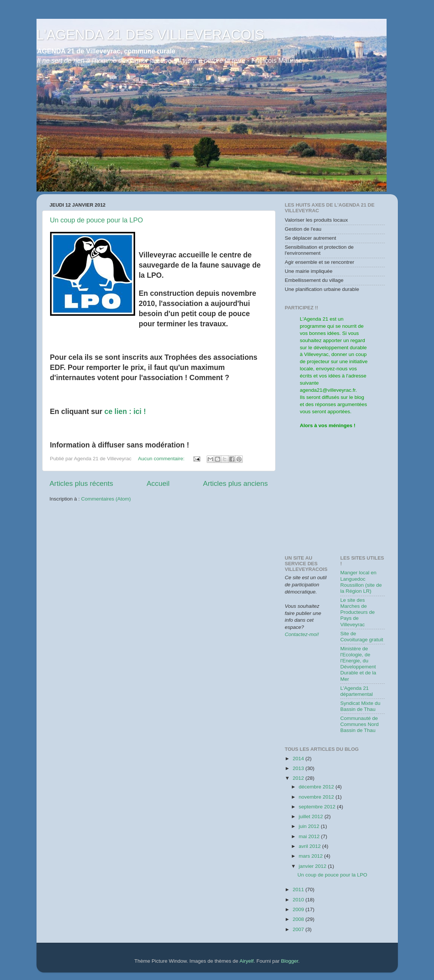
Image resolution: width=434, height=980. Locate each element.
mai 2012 (310, 836)
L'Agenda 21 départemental (356, 691)
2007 (299, 929)
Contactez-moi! (302, 634)
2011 (299, 889)
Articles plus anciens (235, 483)
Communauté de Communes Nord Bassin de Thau (359, 724)
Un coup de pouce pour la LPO (97, 220)
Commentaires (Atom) (106, 499)
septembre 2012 (318, 807)
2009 (299, 909)
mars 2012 (312, 856)
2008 (299, 919)
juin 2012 (310, 826)
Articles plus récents (81, 483)
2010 (299, 900)
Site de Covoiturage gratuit (362, 637)
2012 (299, 778)
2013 (299, 768)
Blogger (289, 961)
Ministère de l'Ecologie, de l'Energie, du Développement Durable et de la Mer (358, 664)
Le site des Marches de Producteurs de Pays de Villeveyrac (358, 612)
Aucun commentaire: (162, 459)
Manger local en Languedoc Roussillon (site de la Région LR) (361, 582)
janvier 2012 (313, 866)
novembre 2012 (317, 797)
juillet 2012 (312, 816)
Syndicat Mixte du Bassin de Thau (360, 706)
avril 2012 (311, 846)
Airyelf (247, 961)
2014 (299, 759)
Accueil (158, 483)
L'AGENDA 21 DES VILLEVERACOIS (150, 35)
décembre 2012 (317, 787)
